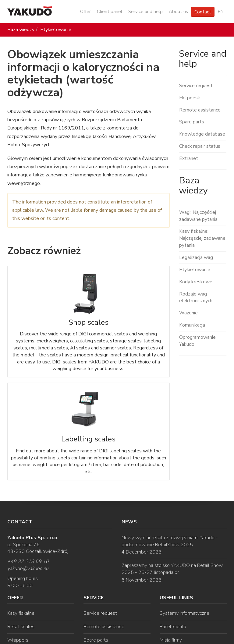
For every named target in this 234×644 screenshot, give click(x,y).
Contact (203, 12)
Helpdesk (190, 98)
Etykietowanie (56, 30)
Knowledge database (202, 134)
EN (221, 12)
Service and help (145, 12)
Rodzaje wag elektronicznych (196, 297)
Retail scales (21, 627)
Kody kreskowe (196, 282)
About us (178, 12)
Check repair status (200, 146)
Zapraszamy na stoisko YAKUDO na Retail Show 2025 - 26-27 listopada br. (172, 569)
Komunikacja (192, 325)
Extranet (189, 158)
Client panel (110, 12)
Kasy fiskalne (21, 613)
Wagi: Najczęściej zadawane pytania (198, 216)
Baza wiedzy (21, 30)
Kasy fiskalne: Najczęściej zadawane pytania (202, 238)
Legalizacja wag (196, 257)
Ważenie (188, 313)
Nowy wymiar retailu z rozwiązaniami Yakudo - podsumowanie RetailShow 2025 (170, 541)
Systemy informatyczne (184, 613)
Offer (85, 12)
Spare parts (192, 122)
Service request (196, 86)
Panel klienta (173, 627)
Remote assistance (200, 110)
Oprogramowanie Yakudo (197, 341)
